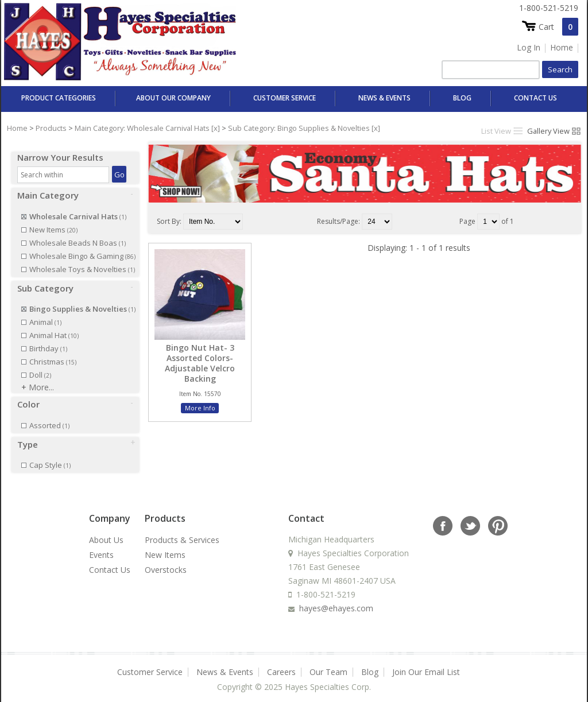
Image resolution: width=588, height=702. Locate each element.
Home (562, 47)
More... (41, 377)
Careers (281, 662)
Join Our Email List (426, 662)
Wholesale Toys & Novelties (78, 259)
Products (51, 128)
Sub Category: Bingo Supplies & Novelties (299, 128)
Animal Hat (50, 325)
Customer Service (285, 98)
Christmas (49, 351)
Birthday (44, 338)
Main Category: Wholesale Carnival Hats (142, 128)
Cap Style (46, 455)
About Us (106, 530)
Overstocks (166, 559)
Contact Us (535, 98)
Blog (462, 98)
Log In (529, 47)
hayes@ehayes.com (336, 598)
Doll (36, 364)
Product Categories (59, 98)
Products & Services (182, 530)
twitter (470, 515)
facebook (442, 515)
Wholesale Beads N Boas (73, 232)
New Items (49, 219)
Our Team (328, 662)
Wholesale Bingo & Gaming (78, 246)
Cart (558, 26)
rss (497, 515)
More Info (200, 408)
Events (101, 544)
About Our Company (173, 98)
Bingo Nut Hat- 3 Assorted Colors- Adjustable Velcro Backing (200, 364)
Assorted (45, 415)
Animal (41, 312)
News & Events (384, 98)
